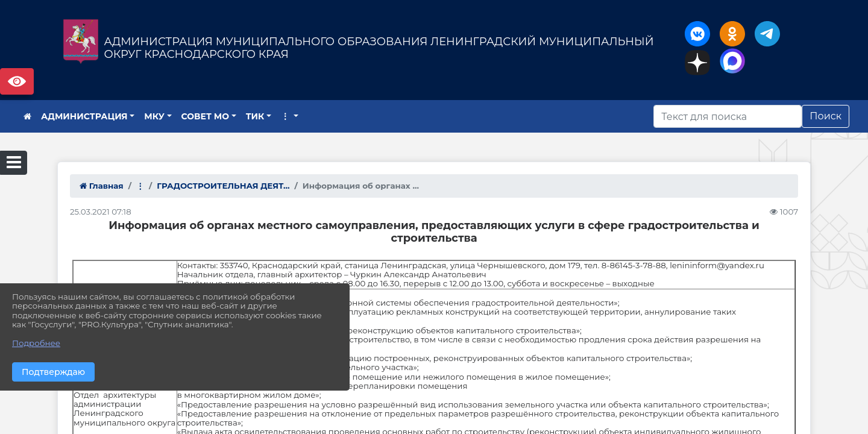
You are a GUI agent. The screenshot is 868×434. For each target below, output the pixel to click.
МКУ (154, 116)
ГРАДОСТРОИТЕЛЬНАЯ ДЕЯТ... (223, 186)
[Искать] (728, 116)
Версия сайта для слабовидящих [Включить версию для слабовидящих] (17, 81)
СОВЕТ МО (206, 116)
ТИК (255, 116)
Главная (102, 186)
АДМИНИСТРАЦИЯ (84, 116)
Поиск (826, 116)
